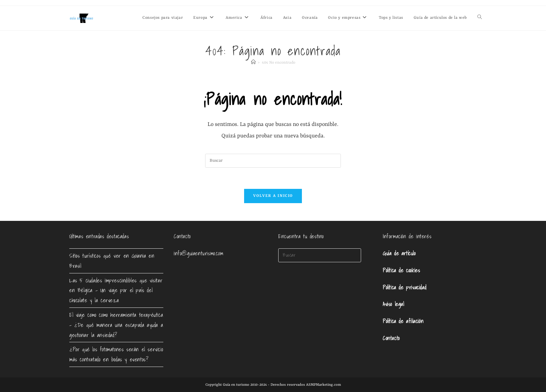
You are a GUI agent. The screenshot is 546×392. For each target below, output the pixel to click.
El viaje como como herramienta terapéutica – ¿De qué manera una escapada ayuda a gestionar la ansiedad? (116, 325)
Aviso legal (393, 304)
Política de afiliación (403, 321)
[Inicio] (253, 63)
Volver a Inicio (273, 196)
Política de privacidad (404, 287)
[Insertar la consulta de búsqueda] (273, 161)
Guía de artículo (399, 253)
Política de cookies (401, 270)
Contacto (391, 338)
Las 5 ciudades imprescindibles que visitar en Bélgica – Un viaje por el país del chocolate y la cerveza (116, 290)
